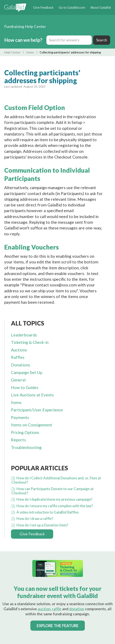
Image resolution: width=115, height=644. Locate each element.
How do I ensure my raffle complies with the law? (55, 506)
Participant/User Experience (37, 410)
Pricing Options (25, 432)
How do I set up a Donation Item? (42, 525)
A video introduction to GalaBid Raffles (48, 512)
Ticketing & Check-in (30, 342)
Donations (21, 365)
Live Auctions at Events (32, 395)
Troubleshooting (26, 447)
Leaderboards (24, 335)
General (18, 380)
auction (44, 609)
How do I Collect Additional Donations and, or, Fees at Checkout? (56, 480)
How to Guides (25, 387)
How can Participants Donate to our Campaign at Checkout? (53, 491)
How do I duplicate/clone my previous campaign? (54, 499)
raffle (57, 609)
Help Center (12, 52)
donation (77, 609)
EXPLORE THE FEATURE (58, 626)
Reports (18, 440)
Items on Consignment (32, 425)
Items (30, 52)
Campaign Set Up (27, 372)
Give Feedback (43, 7)
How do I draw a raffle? (35, 519)
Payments (20, 417)
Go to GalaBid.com (72, 7)
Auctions (19, 350)
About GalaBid (101, 7)
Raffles (18, 357)
